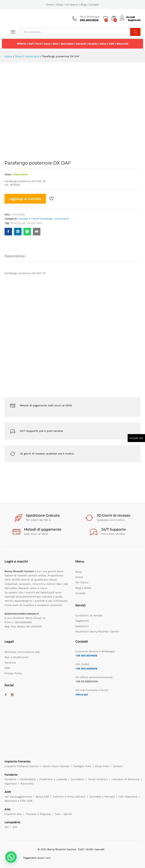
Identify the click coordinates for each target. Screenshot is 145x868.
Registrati (134, 20)
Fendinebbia (28, 779)
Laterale (62, 779)
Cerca (135, 32)
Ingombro (11, 784)
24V (15, 827)
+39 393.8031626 (86, 655)
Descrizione (15, 256)
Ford (38, 44)
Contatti (94, 5)
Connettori (77, 779)
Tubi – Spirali (63, 814)
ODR (7, 668)
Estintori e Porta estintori (69, 797)
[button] (11, 857)
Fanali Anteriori (98, 779)
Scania (93, 44)
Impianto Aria (13, 814)
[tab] (17, 258)
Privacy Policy (13, 673)
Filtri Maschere (128, 797)
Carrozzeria (62, 219)
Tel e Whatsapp (90, 17)
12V (7, 827)
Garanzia (10, 662)
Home (50, 5)
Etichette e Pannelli (102, 797)
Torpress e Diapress (38, 814)
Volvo (103, 44)
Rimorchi (122, 44)
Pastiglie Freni (82, 766)
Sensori (118, 766)
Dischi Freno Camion (56, 766)
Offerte (22, 44)
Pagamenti (82, 621)
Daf (31, 44)
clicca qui (82, 694)
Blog (83, 5)
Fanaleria (10, 779)
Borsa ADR (42, 797)
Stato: (8, 174)
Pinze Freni (102, 766)
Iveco (47, 44)
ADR (111, 44)
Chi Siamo (72, 5)
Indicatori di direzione (125, 779)
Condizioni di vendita (89, 615)
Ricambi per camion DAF (26, 223)
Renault (81, 44)
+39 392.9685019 (86, 669)
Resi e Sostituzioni (17, 657)
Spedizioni (82, 626)
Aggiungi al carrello (25, 199)
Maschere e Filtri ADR (18, 801)
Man (56, 44)
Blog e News (83, 588)
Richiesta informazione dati (22, 652)
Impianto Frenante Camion (22, 766)
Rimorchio (27, 784)
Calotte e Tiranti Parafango (35, 219)
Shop (59, 5)
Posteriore (46, 779)
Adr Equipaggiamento (18, 797)
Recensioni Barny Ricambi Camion (97, 631)
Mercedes (67, 44)
